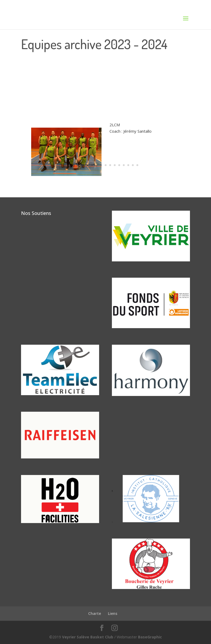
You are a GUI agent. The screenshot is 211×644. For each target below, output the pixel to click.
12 (124, 165)
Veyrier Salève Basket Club (88, 637)
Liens (113, 613)
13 (128, 165)
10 (115, 165)
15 (137, 165)
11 (119, 165)
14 (133, 165)
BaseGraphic (150, 637)
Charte (95, 613)
